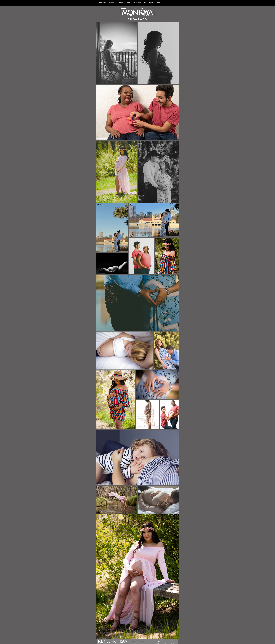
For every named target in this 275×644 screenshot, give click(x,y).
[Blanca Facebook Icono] (163, 641)
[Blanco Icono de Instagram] (171, 641)
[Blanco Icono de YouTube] (159, 641)
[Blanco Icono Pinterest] (167, 641)
